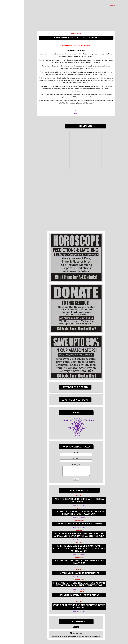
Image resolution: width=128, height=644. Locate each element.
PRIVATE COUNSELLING (78, 428)
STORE (78, 426)
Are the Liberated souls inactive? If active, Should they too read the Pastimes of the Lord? (79, 548)
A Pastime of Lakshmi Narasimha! (79, 573)
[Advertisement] (75, 14)
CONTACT (78, 432)
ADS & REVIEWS (78, 424)
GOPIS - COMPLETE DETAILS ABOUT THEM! (79, 524)
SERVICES (78, 418)
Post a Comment (81, 505)
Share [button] (76, 111)
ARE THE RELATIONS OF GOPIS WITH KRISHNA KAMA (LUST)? (79, 500)
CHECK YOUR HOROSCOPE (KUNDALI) (78, 420)
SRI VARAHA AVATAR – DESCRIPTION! (79, 595)
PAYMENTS (78, 430)
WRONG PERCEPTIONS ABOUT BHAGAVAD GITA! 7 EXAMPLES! (79, 606)
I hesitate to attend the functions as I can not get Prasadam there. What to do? (79, 584)
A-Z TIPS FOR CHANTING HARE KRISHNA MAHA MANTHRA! (79, 562)
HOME (78, 434)
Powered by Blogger (76, 633)
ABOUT (78, 436)
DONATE (78, 422)
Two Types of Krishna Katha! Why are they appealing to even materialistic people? (79, 535)
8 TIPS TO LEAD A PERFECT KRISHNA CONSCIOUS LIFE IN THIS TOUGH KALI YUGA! (79, 513)
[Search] (113, 5)
